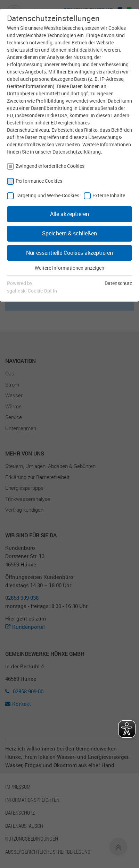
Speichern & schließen (69, 233)
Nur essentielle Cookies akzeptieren (69, 253)
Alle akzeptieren (69, 214)
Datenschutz (118, 283)
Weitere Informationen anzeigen (69, 268)
